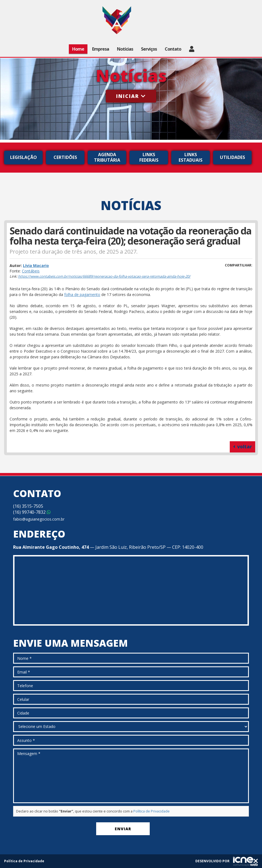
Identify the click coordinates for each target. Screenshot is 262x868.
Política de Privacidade (151, 811)
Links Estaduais (191, 157)
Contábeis (31, 271)
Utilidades (232, 157)
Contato (173, 49)
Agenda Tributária (107, 157)
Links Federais (149, 157)
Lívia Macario (36, 265)
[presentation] (55, 830)
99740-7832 (32, 512)
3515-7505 (28, 506)
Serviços (149, 49)
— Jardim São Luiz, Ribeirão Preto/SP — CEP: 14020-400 (108, 547)
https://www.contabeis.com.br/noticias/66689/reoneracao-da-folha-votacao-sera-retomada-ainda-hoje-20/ (104, 276)
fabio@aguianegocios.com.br (39, 519)
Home (78, 49)
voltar (242, 447)
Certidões (65, 157)
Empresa (101, 49)
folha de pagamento (82, 294)
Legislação (23, 157)
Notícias (125, 49)
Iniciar (131, 96)
